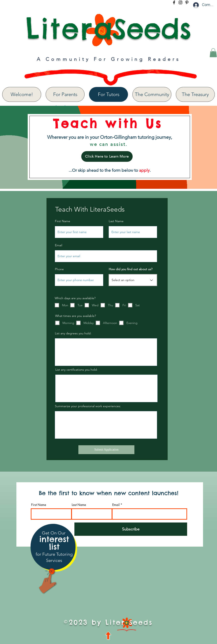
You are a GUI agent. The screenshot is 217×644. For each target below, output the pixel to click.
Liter (60, 28)
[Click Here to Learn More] (107, 156)
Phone (59, 269)
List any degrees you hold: (73, 333)
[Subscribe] (131, 529)
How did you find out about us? (131, 269)
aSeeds (142, 28)
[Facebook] (174, 2)
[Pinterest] (187, 2)
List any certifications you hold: (77, 370)
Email (59, 245)
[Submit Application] (106, 450)
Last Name (116, 221)
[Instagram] (180, 2)
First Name (63, 221)
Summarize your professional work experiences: (88, 406)
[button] (213, 53)
